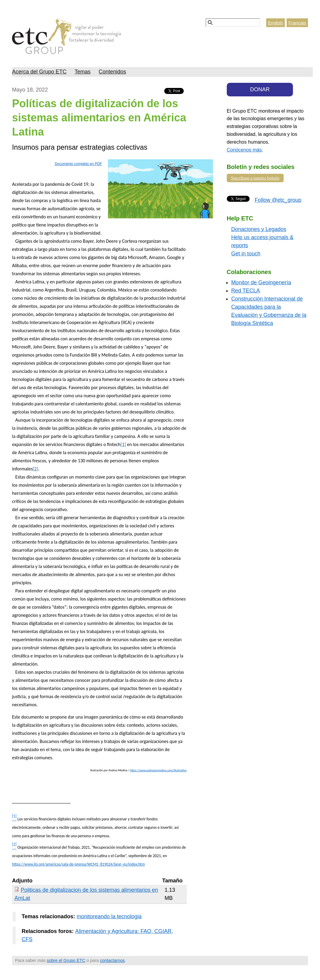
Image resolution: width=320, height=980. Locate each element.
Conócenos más (244, 150)
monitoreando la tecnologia (109, 916)
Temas (83, 72)
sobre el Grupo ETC (66, 960)
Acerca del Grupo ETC (39, 72)
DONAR (260, 89)
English (275, 23)
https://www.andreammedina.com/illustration (158, 770)
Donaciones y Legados (259, 229)
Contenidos (112, 72)
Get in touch (246, 254)
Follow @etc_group (278, 200)
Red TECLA (246, 291)
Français (297, 23)
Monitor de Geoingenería (261, 282)
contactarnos (112, 960)
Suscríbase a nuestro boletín (255, 178)
